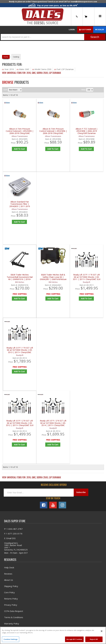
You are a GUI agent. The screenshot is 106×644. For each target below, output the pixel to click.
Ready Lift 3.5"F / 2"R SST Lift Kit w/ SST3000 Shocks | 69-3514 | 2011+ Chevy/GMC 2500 (41, 282)
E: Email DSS (10, 398)
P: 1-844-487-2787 (13, 389)
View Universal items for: (32, 74)
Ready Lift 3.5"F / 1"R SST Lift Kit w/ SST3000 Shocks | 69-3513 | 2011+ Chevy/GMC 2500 (92, 207)
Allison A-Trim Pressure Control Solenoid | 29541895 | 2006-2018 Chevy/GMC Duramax (16, 132)
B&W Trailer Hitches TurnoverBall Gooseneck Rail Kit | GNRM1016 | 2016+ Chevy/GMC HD (16, 207)
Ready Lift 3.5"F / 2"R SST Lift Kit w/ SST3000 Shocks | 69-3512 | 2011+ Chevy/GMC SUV (16, 282)
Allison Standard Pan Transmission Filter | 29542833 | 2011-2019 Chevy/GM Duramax (92, 132)
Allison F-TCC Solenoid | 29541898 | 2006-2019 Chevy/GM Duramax (67, 132)
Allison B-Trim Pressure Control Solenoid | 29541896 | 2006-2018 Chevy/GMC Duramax (41, 132)
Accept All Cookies (74, 639)
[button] (53, 37)
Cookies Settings (11, 639)
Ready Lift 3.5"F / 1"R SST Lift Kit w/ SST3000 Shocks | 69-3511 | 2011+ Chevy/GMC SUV (67, 207)
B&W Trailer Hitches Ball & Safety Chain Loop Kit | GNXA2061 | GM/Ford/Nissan (41, 207)
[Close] (102, 631)
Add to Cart (16, 150)
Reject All (94, 639)
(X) (3, 71)
